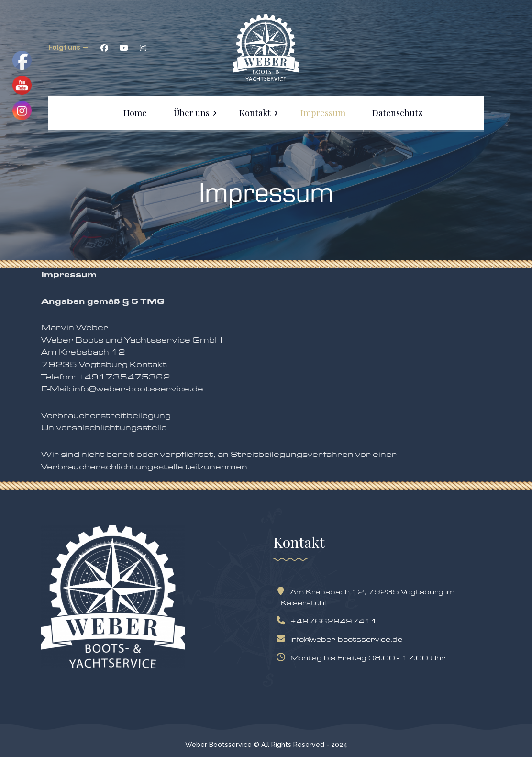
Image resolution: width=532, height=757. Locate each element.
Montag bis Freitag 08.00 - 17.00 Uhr (363, 658)
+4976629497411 (329, 621)
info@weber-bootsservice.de (342, 639)
